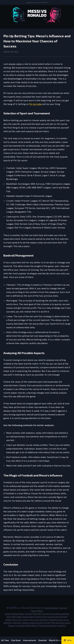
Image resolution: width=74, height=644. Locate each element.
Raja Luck (17, 620)
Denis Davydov (52, 608)
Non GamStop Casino (61, 623)
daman (8, 614)
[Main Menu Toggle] (68, 640)
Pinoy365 (37, 614)
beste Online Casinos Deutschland (51, 617)
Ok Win (48, 623)
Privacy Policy (37, 611)
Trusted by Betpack (48, 626)
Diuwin (12, 626)
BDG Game (17, 617)
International (30, 640)
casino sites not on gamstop (35, 620)
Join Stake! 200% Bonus (27, 626)
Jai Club (29, 614)
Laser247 (62, 626)
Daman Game (18, 614)
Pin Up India (35, 104)
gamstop (17, 623)
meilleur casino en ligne (33, 623)
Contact (63, 608)
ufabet (8, 620)
